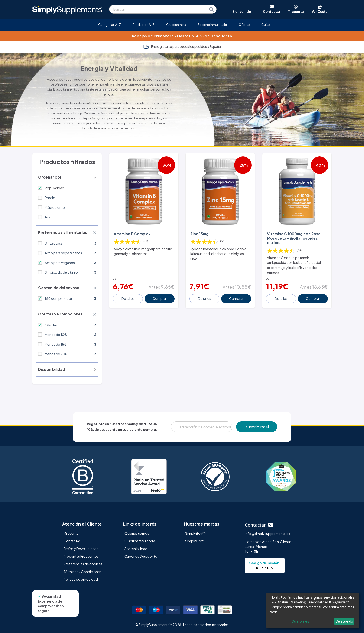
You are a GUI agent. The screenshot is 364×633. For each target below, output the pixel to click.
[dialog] (313, 610)
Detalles (128, 298)
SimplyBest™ (196, 533)
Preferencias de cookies (83, 564)
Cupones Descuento (141, 556)
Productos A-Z (144, 25)
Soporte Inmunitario (212, 25)
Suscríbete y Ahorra (140, 541)
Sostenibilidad (136, 549)
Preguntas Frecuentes (81, 556)
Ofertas (244, 25)
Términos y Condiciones (83, 572)
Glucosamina (176, 25)
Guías (266, 25)
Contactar (72, 541)
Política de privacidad (81, 579)
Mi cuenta (71, 533)
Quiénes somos (137, 533)
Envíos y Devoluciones (81, 549)
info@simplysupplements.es (268, 534)
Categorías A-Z (110, 25)
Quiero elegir (301, 621)
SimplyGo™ (195, 541)
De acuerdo (344, 621)
